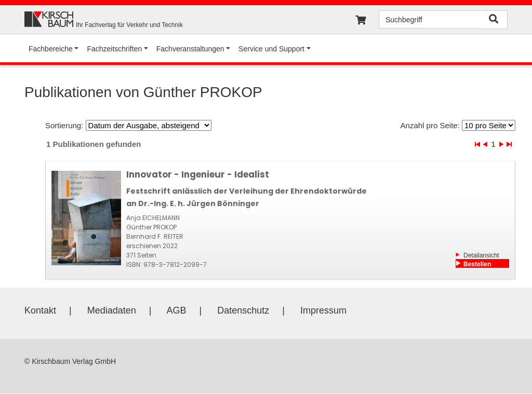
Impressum (323, 310)
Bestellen (477, 264)
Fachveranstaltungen (190, 49)
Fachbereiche (51, 49)
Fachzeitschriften (114, 49)
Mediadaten (112, 310)
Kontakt (40, 310)
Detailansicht (481, 255)
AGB (177, 310)
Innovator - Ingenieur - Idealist (198, 174)
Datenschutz (243, 310)
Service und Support (271, 49)
